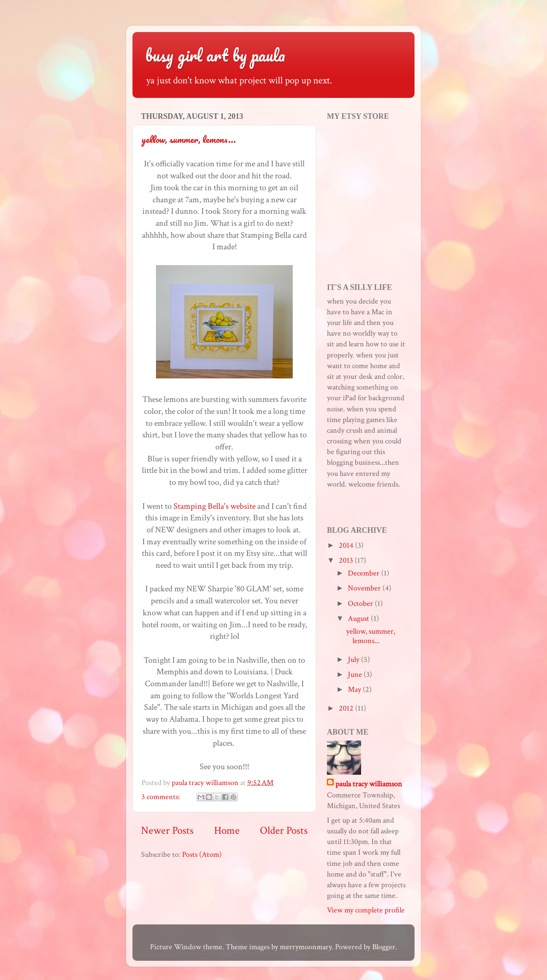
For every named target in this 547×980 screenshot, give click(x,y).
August (359, 618)
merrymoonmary (306, 947)
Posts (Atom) (202, 855)
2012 (347, 708)
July (354, 660)
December (365, 573)
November (365, 588)
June (356, 674)
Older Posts (284, 831)
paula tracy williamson (369, 784)
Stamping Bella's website (215, 506)
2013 (347, 560)
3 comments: (162, 797)
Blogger (384, 947)
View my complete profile (366, 910)
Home (227, 831)
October (361, 604)
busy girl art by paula (215, 55)
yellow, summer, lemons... (189, 139)
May (355, 689)
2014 (347, 545)
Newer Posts (167, 831)
